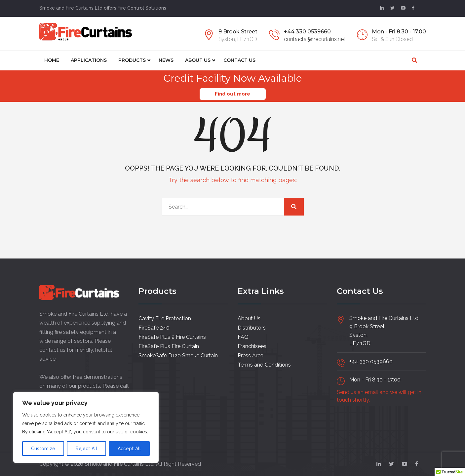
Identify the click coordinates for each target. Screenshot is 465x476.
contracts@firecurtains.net (315, 39)
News (166, 60)
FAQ (243, 337)
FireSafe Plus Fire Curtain (169, 346)
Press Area (251, 355)
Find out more (232, 94)
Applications (89, 60)
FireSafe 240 (154, 327)
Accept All (129, 449)
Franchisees (252, 346)
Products (132, 60)
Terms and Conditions (264, 364)
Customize (43, 449)
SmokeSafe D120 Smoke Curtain (178, 355)
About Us (198, 60)
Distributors (252, 327)
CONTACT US (239, 60)
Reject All (86, 449)
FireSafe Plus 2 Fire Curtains (172, 337)
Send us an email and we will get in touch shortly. (379, 396)
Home (52, 60)
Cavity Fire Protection (165, 318)
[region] (86, 427)
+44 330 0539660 (307, 32)
